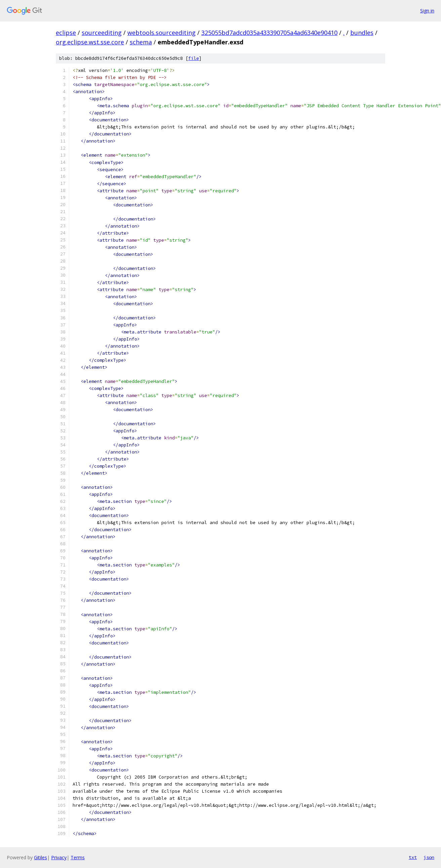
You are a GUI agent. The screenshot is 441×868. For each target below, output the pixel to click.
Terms (78, 857)
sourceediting (102, 33)
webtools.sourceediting (162, 33)
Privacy (59, 857)
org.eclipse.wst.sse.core (90, 42)
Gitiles (41, 857)
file (194, 58)
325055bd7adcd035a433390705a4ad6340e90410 (269, 33)
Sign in (427, 11)
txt (413, 857)
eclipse (66, 33)
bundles (362, 33)
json (429, 857)
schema (141, 42)
